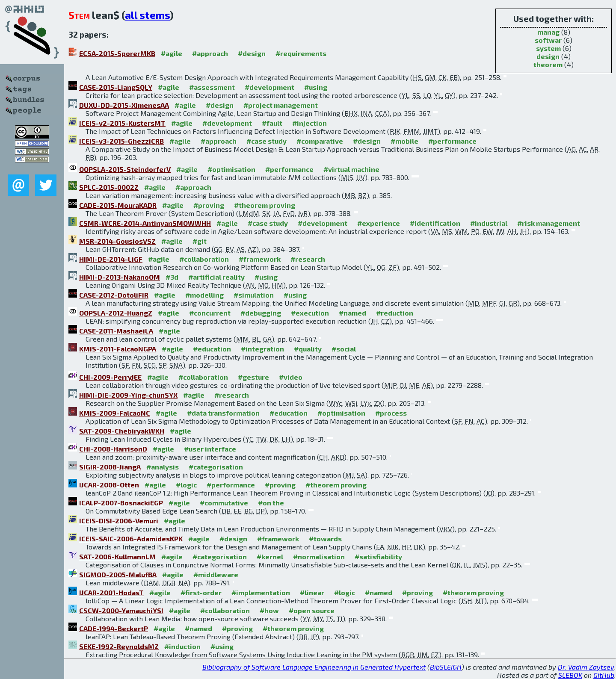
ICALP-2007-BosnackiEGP (121, 503)
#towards (325, 539)
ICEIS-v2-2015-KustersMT (122, 123)
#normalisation (319, 556)
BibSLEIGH (446, 667)
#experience (379, 223)
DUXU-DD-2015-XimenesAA (124, 105)
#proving (209, 205)
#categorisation (216, 467)
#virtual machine (351, 169)
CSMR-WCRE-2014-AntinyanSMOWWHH (145, 223)
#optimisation (231, 169)
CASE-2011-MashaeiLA (116, 331)
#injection (309, 123)
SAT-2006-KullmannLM (117, 556)
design (548, 56)
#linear (312, 592)
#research (308, 259)
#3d (172, 277)
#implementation (261, 592)
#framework (260, 259)
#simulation (254, 295)
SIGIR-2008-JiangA (110, 467)
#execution (310, 313)
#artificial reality (216, 277)
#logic (186, 485)
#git (200, 241)
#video (291, 377)
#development (269, 87)
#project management (281, 105)
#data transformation (223, 413)
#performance (452, 141)
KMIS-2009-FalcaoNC (115, 413)
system (548, 48)
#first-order (201, 592)
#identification (435, 223)
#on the (271, 503)
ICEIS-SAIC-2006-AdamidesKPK (131, 539)
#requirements (301, 53)
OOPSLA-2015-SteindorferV (125, 169)
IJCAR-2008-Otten (109, 485)
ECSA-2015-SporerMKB (117, 53)
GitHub (604, 675)
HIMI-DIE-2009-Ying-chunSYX (128, 395)
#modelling (204, 295)
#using (316, 87)
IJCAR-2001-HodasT (111, 592)
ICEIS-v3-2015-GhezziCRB (121, 141)
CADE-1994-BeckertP (114, 628)
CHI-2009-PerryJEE (110, 377)
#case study (267, 141)
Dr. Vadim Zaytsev (586, 667)
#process (391, 413)
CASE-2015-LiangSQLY (116, 87)
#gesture (253, 377)
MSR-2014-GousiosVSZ (117, 241)
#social (344, 349)
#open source (312, 610)
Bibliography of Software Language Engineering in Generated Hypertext (314, 667)
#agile (172, 53)
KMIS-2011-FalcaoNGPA (118, 349)
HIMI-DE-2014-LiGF (111, 259)
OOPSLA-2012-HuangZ (116, 313)
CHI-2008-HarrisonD (113, 449)
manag (548, 32)
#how (269, 610)
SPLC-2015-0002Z (109, 187)
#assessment (212, 87)
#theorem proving (265, 205)
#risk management (549, 223)
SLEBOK (570, 675)
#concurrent (210, 313)
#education (212, 349)
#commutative (224, 503)
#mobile (404, 141)
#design (252, 53)
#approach (210, 53)
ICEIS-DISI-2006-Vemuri (119, 521)
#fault (272, 123)
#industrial (489, 223)
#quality (308, 349)
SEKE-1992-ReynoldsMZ (119, 646)
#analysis (163, 467)
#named (352, 313)
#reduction (395, 313)
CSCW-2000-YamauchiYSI (121, 610)
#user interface (210, 449)
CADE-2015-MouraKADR (118, 205)
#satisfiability (378, 556)
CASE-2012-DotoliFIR (114, 295)
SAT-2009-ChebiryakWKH (122, 431)
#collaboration (204, 259)
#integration (262, 349)
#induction (182, 646)
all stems (147, 15)
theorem (548, 64)
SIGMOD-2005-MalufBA (118, 574)
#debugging (261, 313)
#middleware (216, 574)
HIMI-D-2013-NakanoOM (120, 277)
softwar (548, 40)
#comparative (320, 141)
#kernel (270, 556)
